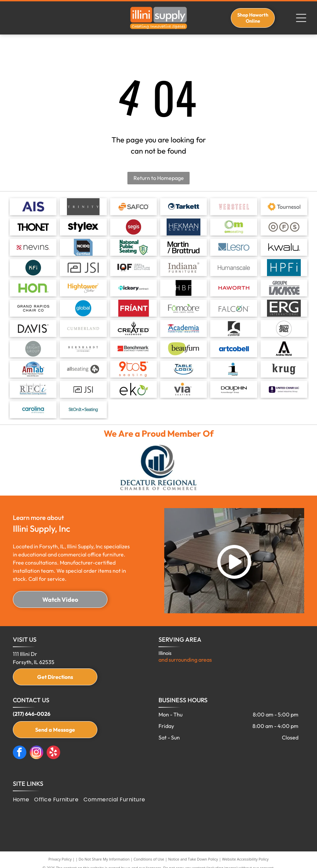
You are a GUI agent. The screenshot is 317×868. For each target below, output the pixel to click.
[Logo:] (184, 227)
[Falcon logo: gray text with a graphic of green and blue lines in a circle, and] (234, 308)
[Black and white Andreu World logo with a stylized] (284, 349)
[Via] (184, 389)
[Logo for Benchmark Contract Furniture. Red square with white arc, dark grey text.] (133, 349)
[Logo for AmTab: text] (33, 369)
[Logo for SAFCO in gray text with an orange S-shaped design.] (133, 207)
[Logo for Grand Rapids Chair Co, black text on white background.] (33, 308)
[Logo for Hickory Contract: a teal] (133, 288)
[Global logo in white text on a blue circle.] (83, 308)
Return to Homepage (159, 178)
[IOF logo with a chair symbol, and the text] (133, 268)
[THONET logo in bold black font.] (33, 227)
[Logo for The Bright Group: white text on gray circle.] (33, 349)
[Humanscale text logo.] (234, 268)
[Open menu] (301, 18)
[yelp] (53, 753)
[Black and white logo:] (284, 328)
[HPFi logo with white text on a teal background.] (284, 268)
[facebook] (20, 753)
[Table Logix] (184, 369)
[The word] (83, 227)
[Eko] (133, 389)
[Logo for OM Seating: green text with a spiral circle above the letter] (234, 227)
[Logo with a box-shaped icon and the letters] (83, 268)
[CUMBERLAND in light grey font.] (83, 328)
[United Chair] (284, 389)
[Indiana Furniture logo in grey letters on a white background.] (184, 268)
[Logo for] (133, 328)
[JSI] (83, 389)
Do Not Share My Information (104, 859)
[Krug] (284, 369)
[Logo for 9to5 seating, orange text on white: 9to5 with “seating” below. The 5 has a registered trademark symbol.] (133, 369)
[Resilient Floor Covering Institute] (33, 389)
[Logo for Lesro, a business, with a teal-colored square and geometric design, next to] (234, 247)
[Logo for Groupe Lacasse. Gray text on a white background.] (284, 288)
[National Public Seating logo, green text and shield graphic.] (133, 247)
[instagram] (36, 753)
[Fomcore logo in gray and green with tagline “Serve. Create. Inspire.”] (184, 308)
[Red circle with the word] (133, 227)
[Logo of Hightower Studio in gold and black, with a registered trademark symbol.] (83, 288)
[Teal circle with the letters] (33, 268)
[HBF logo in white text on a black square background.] (184, 288)
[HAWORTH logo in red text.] (234, 288)
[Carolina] (33, 410)
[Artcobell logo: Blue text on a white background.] (234, 349)
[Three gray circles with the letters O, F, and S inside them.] (284, 227)
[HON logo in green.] (33, 288)
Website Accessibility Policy (245, 859)
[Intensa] (234, 369)
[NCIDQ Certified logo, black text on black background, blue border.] (83, 247)
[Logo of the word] (33, 328)
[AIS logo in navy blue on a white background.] (33, 207)
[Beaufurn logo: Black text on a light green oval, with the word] (184, 349)
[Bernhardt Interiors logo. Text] (83, 349)
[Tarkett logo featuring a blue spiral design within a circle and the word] (184, 207)
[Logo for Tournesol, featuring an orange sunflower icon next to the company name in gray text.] (284, 207)
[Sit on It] (83, 410)
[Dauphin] (234, 389)
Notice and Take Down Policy (193, 859)
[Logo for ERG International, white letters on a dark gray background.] (284, 308)
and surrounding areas (185, 660)
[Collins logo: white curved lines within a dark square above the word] (234, 328)
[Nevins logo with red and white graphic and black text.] (33, 247)
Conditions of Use (149, 859)
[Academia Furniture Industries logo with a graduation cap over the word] (184, 328)
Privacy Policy (60, 859)
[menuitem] (24, 800)
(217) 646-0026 (32, 714)
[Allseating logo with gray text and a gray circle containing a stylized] (83, 369)
